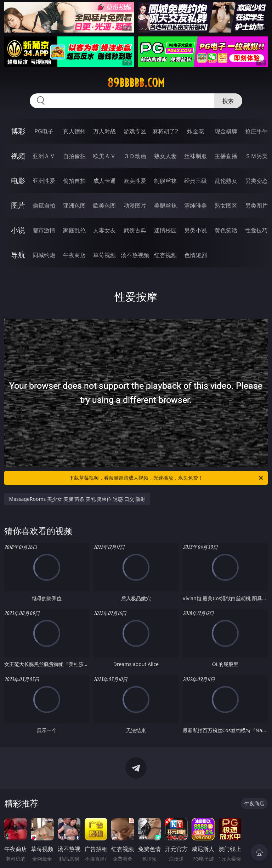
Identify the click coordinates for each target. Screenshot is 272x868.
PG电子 (44, 131)
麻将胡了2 (165, 131)
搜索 (228, 101)
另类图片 (256, 206)
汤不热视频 (135, 255)
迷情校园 (165, 230)
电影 (18, 181)
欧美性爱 (135, 181)
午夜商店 (74, 255)
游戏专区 (135, 131)
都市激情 (44, 230)
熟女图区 (226, 206)
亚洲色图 (74, 206)
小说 (18, 230)
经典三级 (195, 181)
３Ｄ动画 (135, 156)
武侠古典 (135, 230)
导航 (18, 255)
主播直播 (226, 156)
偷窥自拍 (44, 206)
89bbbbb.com (136, 83)
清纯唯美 (195, 206)
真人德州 (74, 131)
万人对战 (104, 131)
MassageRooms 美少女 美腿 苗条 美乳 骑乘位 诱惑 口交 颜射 (77, 499)
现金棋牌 (226, 131)
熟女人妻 (165, 156)
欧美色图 (104, 206)
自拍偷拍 (74, 156)
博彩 (18, 131)
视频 (18, 156)
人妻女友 (104, 230)
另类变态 (256, 181)
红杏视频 (165, 255)
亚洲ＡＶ (44, 156)
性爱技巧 (256, 230)
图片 (18, 205)
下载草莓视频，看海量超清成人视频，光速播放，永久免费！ (167, 478)
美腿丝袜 (165, 206)
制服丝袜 (165, 181)
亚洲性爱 (44, 181)
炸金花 (195, 131)
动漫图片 (135, 206)
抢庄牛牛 (256, 131)
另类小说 (195, 230)
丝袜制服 (195, 156)
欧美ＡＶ (104, 156)
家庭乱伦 (74, 230)
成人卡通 (104, 181)
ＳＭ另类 (256, 156)
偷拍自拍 (74, 181)
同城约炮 (44, 255)
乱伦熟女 (226, 181)
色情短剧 (195, 255)
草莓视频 (104, 255)
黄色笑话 (226, 230)
